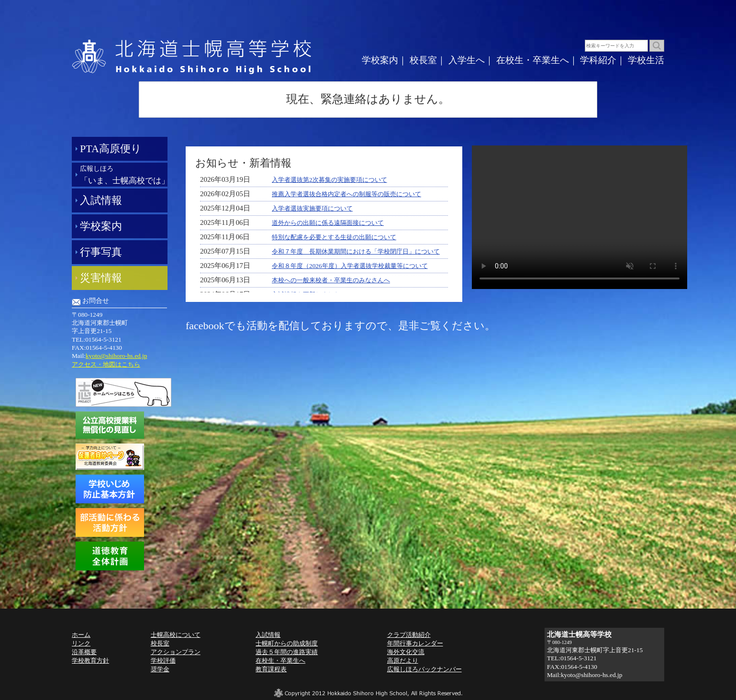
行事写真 (101, 252)
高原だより (403, 661)
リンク (81, 643)
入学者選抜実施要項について (312, 208)
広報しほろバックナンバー (424, 669)
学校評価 (163, 661)
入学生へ (467, 60)
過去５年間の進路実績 (287, 652)
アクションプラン (176, 652)
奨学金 (160, 669)
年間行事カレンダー (415, 643)
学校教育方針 (90, 661)
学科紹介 (598, 60)
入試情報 (101, 200)
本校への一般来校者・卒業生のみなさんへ (331, 280)
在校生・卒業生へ (533, 60)
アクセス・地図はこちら (106, 364)
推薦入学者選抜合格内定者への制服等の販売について (346, 194)
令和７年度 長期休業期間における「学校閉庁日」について (356, 251)
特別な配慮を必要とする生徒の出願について (334, 237)
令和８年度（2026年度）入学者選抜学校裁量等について (350, 266)
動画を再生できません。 (580, 217)
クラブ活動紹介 (409, 635)
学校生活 (646, 60)
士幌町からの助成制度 (287, 643)
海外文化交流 (406, 652)
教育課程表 (271, 669)
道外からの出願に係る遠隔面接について (328, 223)
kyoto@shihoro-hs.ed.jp (117, 356)
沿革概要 (84, 652)
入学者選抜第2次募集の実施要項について (329, 180)
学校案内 (380, 60)
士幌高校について (176, 635)
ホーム (81, 635)
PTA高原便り (111, 149)
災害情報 (101, 278)
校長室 (423, 60)
